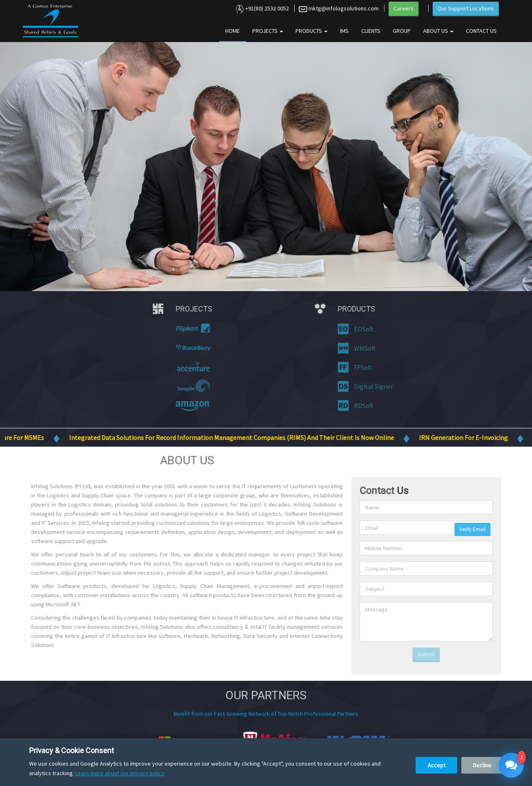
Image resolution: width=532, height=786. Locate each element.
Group (402, 31)
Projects (268, 31)
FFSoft (357, 367)
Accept (437, 765)
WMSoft (359, 348)
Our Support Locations (466, 8)
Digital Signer (368, 386)
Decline (482, 765)
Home (233, 31)
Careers (404, 8)
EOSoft (358, 329)
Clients (371, 31)
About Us (438, 31)
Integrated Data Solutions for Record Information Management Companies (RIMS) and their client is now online (241, 437)
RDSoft (358, 405)
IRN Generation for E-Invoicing (473, 437)
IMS (344, 31)
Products (312, 31)
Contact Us (481, 31)
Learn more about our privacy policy (120, 773)
